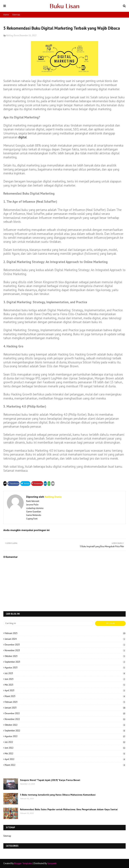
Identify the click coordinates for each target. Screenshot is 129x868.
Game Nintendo (34, 515)
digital (23, 137)
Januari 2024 (65, 639)
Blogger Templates (23, 863)
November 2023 (65, 650)
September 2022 (65, 731)
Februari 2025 (65, 633)
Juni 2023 (65, 679)
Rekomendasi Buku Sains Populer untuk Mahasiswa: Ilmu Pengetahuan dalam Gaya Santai (69, 809)
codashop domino (35, 508)
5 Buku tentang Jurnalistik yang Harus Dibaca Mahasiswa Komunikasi (58, 795)
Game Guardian (34, 512)
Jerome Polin (32, 505)
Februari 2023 (65, 702)
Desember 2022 (65, 713)
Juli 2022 (65, 742)
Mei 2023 (65, 685)
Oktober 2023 (65, 656)
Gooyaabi (52, 863)
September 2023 (65, 662)
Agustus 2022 (65, 736)
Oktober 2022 (65, 725)
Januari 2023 (65, 708)
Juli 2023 (65, 673)
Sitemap (16, 15)
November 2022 (65, 719)
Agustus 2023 (65, 668)
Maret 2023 (65, 696)
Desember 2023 (65, 645)
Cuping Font (32, 519)
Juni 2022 (65, 748)
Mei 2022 (65, 754)
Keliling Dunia (13, 35)
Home (6, 15)
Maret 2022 (65, 765)
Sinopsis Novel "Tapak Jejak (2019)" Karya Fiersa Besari (50, 780)
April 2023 (65, 691)
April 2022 (65, 759)
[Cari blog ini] (48, 623)
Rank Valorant (33, 501)
